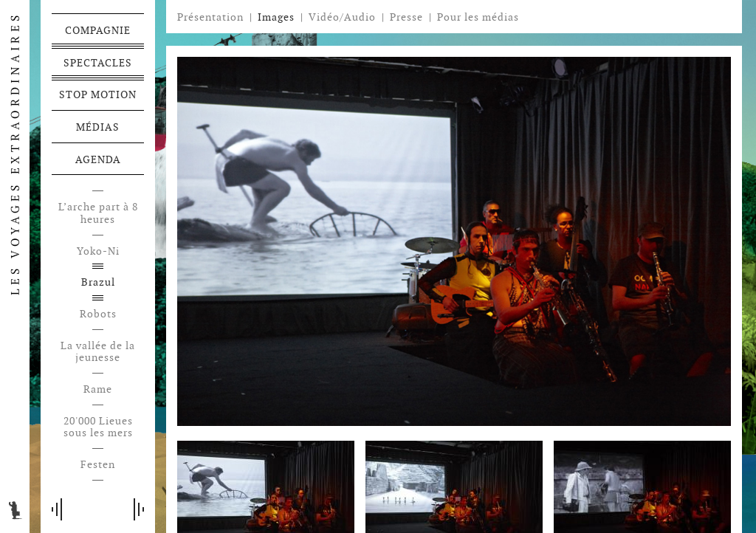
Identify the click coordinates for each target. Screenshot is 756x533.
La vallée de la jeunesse (98, 352)
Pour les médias (478, 17)
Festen (98, 465)
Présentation (210, 17)
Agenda (98, 159)
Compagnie (98, 30)
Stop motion (98, 94)
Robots (98, 314)
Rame (98, 389)
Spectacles (98, 63)
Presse (406, 17)
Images (276, 17)
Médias (98, 127)
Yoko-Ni (98, 251)
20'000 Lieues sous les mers (98, 427)
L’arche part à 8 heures (98, 213)
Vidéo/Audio (342, 17)
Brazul (98, 282)
